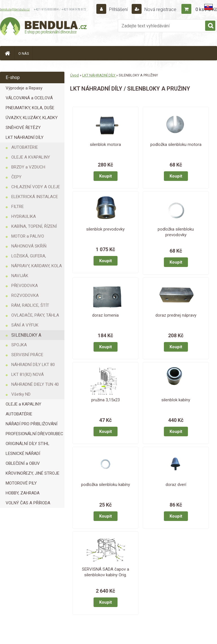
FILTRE (18, 207)
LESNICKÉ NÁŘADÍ (23, 454)
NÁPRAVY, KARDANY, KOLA (37, 266)
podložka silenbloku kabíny (106, 485)
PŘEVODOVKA (25, 286)
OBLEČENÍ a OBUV (23, 463)
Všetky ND (21, 394)
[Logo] (44, 27)
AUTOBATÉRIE (25, 147)
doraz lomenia (105, 315)
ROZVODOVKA (25, 295)
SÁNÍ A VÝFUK (25, 325)
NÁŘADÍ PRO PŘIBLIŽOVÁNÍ (32, 424)
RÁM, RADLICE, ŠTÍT (30, 305)
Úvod (74, 75)
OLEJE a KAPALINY (23, 404)
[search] (210, 26)
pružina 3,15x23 (106, 400)
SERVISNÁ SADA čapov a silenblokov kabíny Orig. (106, 572)
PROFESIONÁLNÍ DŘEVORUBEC (34, 434)
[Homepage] (7, 53)
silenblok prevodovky (105, 229)
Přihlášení (118, 9)
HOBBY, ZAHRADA (23, 493)
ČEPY (16, 177)
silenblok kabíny (176, 400)
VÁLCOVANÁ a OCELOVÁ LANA (29, 99)
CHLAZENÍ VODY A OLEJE (36, 187)
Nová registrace (160, 9)
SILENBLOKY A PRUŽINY (26, 336)
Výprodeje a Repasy (24, 88)
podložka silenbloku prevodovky (176, 232)
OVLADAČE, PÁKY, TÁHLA (35, 315)
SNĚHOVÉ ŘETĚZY (23, 128)
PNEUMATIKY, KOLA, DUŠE (30, 108)
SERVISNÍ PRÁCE (27, 355)
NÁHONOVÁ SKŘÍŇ (29, 246)
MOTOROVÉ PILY (21, 483)
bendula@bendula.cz (15, 9)
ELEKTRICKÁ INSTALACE (35, 197)
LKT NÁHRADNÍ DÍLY (25, 137)
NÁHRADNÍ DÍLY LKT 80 (33, 365)
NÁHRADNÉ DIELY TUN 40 (35, 384)
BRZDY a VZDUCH (28, 167)
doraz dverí (176, 485)
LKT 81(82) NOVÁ (28, 374)
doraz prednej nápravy (176, 315)
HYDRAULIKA (24, 216)
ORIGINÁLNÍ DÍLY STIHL (28, 444)
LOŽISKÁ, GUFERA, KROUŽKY (29, 257)
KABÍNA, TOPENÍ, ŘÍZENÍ (34, 226)
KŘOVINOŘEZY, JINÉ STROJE (32, 473)
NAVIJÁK (20, 276)
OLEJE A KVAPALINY (31, 157)
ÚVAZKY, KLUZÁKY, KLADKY (32, 118)
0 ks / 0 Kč (206, 9)
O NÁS (24, 53)
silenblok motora (105, 144)
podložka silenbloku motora (176, 144)
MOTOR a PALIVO (28, 236)
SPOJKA (19, 345)
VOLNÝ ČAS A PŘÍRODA (28, 503)
